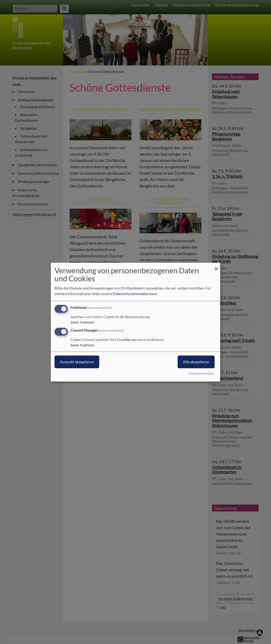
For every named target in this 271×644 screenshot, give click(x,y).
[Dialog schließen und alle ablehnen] (216, 266)
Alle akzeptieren (196, 362)
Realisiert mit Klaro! (202, 373)
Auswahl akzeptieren (77, 362)
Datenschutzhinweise (130, 294)
